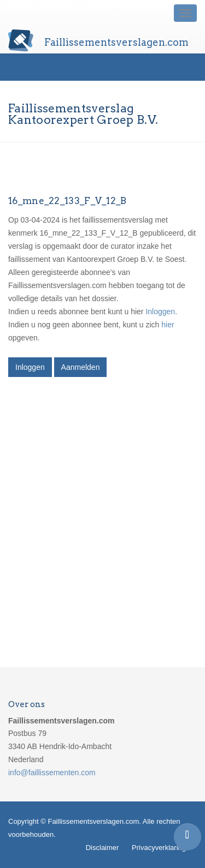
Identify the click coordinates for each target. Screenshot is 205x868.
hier (168, 325)
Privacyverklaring (159, 848)
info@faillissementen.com (52, 773)
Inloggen (160, 312)
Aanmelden (81, 367)
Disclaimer (102, 848)
